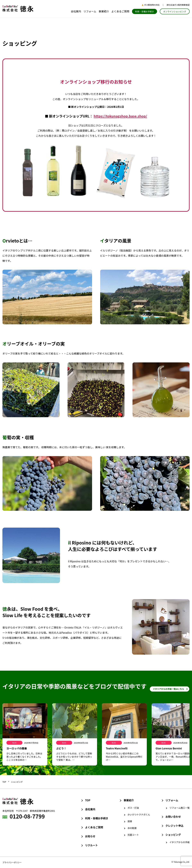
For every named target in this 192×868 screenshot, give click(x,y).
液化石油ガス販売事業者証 (178, 5)
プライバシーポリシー (12, 862)
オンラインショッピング (175, 11)
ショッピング (17, 782)
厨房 (130, 821)
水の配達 (132, 828)
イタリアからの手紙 (179, 842)
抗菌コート (133, 835)
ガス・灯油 (133, 808)
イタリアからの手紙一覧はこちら (168, 689)
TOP (4, 782)
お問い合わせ (173, 817)
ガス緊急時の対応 (151, 5)
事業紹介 (104, 11)
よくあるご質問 (120, 11)
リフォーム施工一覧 (179, 808)
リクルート (91, 845)
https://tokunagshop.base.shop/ (120, 116)
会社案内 (76, 11)
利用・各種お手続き (144, 11)
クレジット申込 (174, 826)
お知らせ (90, 836)
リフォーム (90, 11)
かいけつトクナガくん (139, 814)
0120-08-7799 (27, 816)
